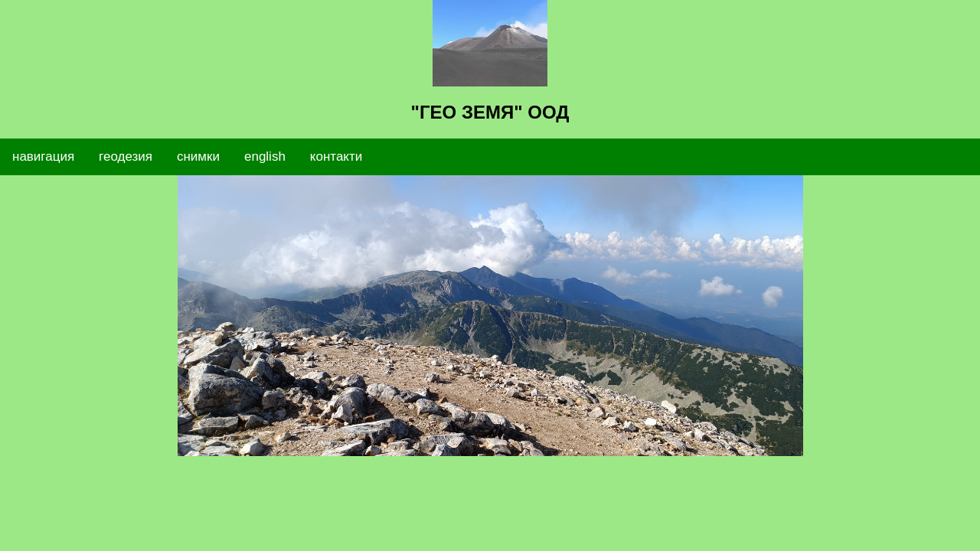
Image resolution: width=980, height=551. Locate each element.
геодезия (126, 156)
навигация (43, 156)
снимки (198, 156)
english (265, 156)
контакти (336, 156)
